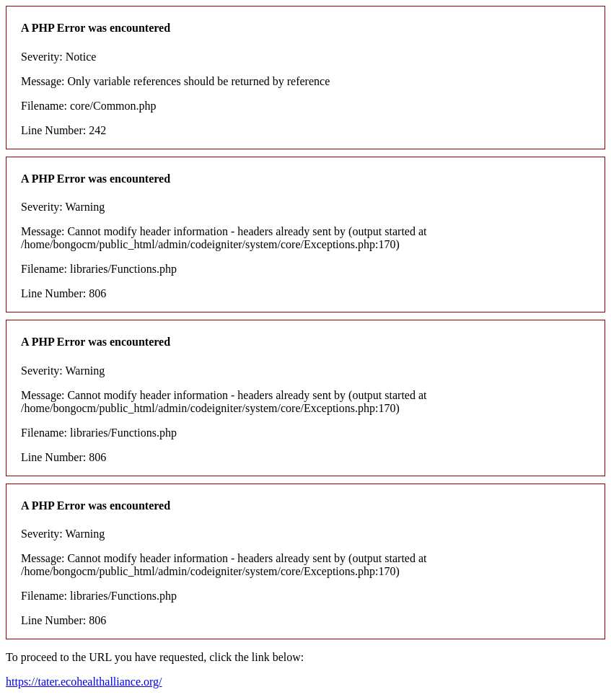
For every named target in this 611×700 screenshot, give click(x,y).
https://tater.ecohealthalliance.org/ (84, 682)
